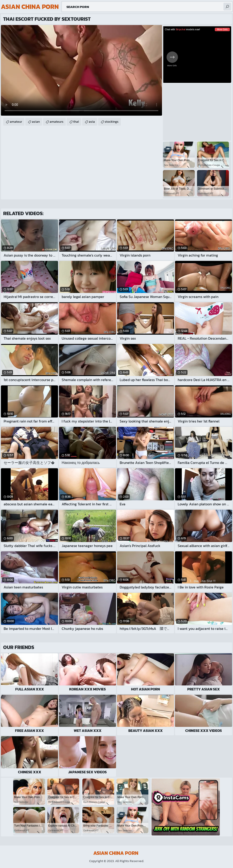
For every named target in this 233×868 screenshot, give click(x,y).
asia (92, 122)
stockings (112, 122)
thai (76, 122)
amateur (16, 122)
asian (36, 122)
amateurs (57, 122)
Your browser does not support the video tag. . (81, 70)
